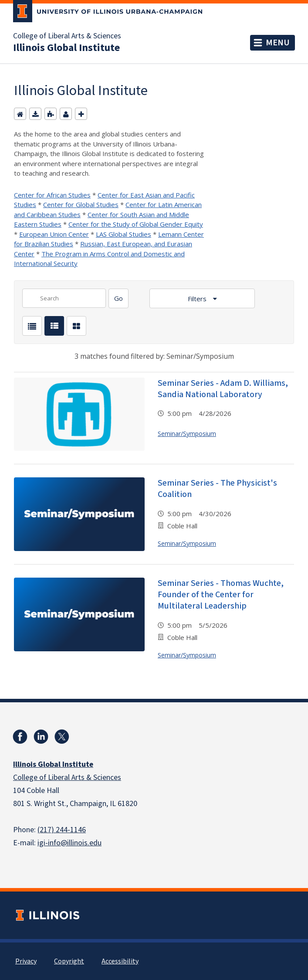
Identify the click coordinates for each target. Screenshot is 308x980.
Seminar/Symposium (187, 434)
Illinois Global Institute (66, 48)
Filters (198, 299)
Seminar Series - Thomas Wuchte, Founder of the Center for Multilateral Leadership (221, 595)
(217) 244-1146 (62, 830)
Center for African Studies (52, 195)
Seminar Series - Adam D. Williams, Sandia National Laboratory (223, 389)
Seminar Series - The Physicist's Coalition (217, 489)
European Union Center (54, 234)
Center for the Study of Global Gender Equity (136, 224)
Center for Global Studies (81, 204)
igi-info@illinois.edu (69, 843)
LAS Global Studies (124, 234)
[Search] (118, 298)
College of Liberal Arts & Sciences (67, 36)
